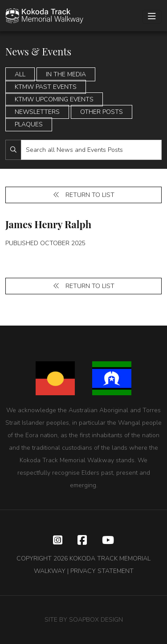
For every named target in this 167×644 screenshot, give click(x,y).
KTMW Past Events (46, 87)
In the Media (66, 74)
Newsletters (37, 112)
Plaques (29, 124)
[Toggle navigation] (152, 17)
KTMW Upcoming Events (54, 99)
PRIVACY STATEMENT (102, 571)
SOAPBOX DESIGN (96, 620)
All (20, 74)
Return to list (84, 195)
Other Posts (102, 112)
